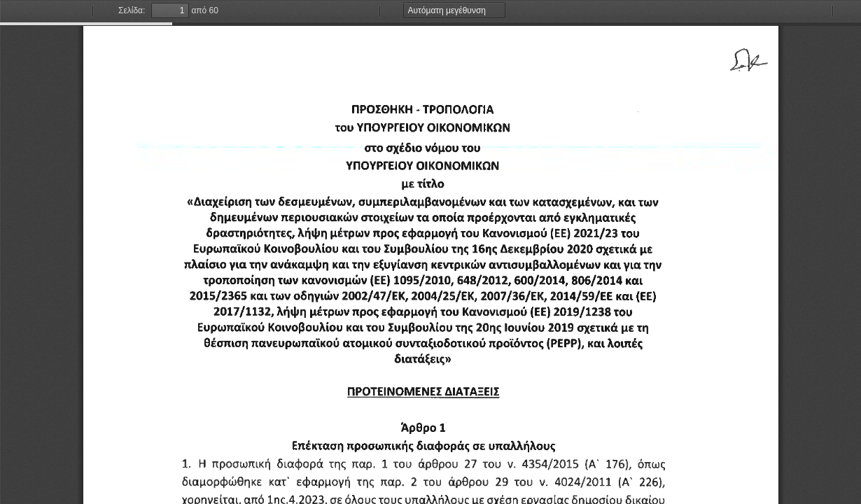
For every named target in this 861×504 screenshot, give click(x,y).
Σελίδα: (132, 10)
